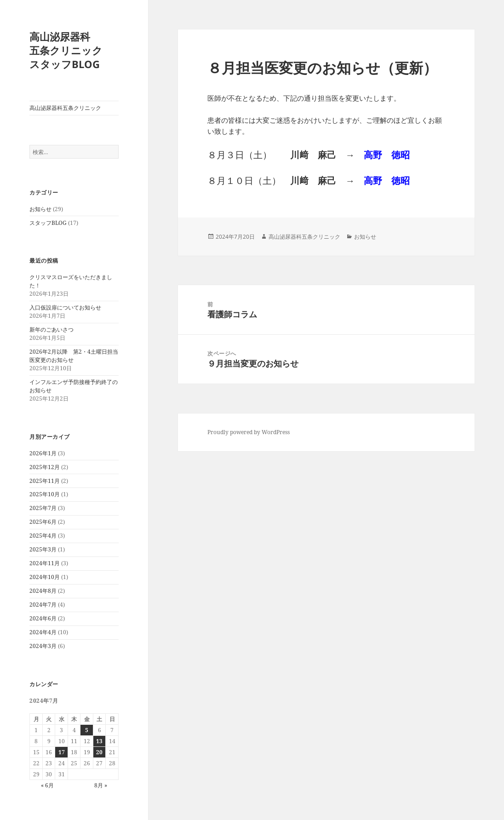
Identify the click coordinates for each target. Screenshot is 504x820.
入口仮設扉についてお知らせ (65, 307)
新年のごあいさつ (52, 330)
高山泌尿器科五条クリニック (65, 108)
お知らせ (40, 209)
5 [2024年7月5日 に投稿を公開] (87, 730)
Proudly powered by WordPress (249, 432)
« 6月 (47, 785)
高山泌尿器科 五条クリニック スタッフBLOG (76, 50)
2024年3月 (43, 646)
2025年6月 (43, 522)
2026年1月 (43, 453)
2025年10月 (45, 494)
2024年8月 (43, 591)
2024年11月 (45, 563)
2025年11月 (45, 481)
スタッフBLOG (48, 223)
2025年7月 (43, 508)
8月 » (101, 785)
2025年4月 (43, 536)
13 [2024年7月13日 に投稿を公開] (99, 741)
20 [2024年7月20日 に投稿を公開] (99, 752)
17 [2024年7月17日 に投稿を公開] (62, 752)
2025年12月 (45, 467)
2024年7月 (43, 605)
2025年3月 (43, 549)
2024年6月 (43, 618)
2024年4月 (43, 632)
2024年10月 (45, 577)
